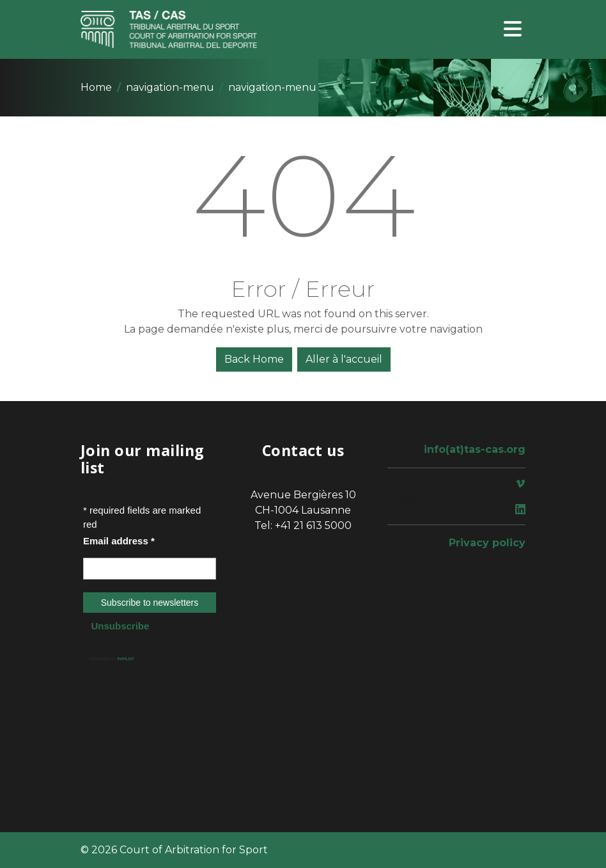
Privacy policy (487, 543)
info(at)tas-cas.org (475, 449)
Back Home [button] (254, 359)
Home (96, 87)
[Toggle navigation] (513, 30)
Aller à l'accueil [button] (344, 359)
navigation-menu (170, 87)
